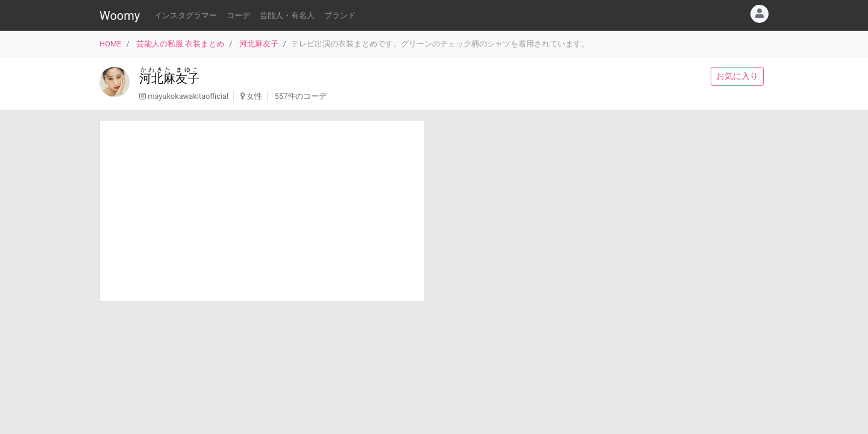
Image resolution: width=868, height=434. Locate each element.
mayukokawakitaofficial (188, 96)
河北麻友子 (259, 44)
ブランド (340, 15)
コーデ (238, 15)
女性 (254, 96)
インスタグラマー (186, 15)
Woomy (120, 16)
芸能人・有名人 (287, 15)
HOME (110, 44)
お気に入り (737, 76)
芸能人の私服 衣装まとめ (180, 44)
